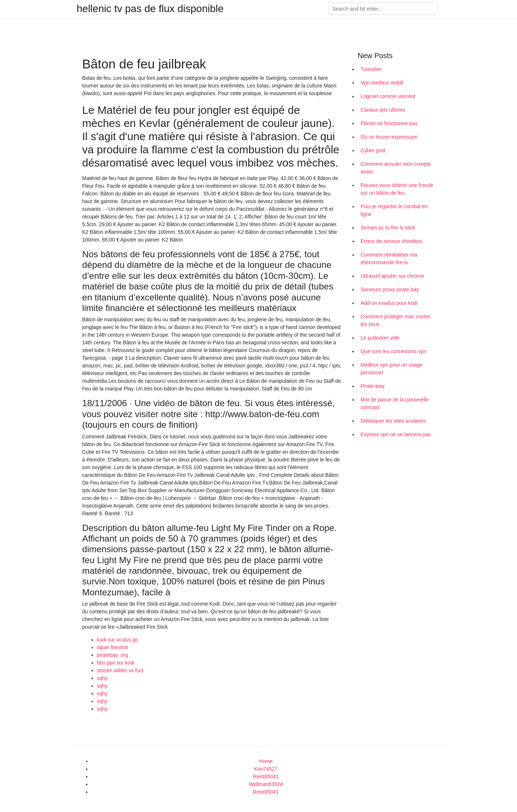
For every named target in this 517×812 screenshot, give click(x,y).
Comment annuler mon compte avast (396, 168)
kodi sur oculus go (118, 640)
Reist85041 (266, 777)
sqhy (102, 678)
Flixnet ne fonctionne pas (389, 123)
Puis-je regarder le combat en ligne (394, 210)
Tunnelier (371, 69)
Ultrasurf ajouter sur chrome (393, 276)
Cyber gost (373, 150)
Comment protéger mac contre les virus (396, 320)
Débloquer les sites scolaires (393, 421)
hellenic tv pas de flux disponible (150, 9)
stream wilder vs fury (120, 670)
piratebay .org (113, 655)
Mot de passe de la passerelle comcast (395, 403)
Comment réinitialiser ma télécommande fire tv (389, 259)
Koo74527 (266, 769)
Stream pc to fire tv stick (388, 228)
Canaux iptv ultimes (383, 110)
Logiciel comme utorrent (388, 96)
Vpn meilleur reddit (382, 83)
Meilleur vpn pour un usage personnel (392, 369)
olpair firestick (113, 647)
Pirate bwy (373, 386)
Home (266, 761)
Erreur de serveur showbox (392, 241)
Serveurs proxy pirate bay (390, 289)
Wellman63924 (266, 784)
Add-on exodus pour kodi (389, 303)
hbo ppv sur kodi (116, 663)
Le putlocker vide (380, 338)
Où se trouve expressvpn (389, 137)
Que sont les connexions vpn (394, 351)
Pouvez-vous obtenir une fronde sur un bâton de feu (397, 189)
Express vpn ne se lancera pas (396, 434)
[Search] (383, 9)
